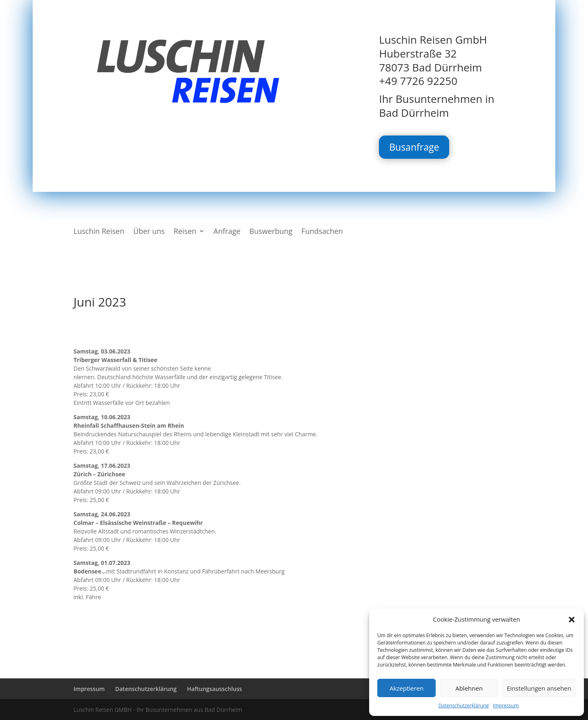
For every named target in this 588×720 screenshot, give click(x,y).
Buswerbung (271, 232)
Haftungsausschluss (215, 689)
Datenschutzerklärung (464, 706)
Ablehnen (469, 688)
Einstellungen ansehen (539, 688)
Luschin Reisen (99, 232)
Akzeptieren (406, 688)
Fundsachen (322, 232)
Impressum (506, 706)
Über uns (149, 232)
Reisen (185, 232)
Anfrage (227, 232)
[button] (572, 620)
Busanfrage (414, 147)
